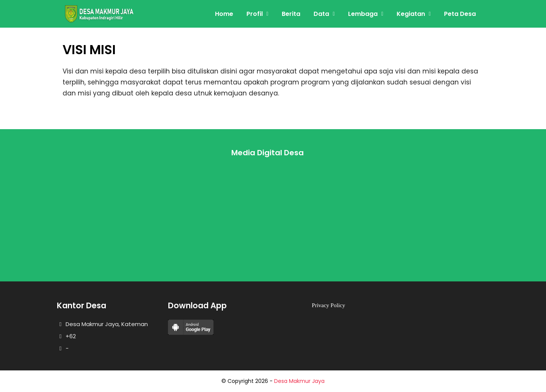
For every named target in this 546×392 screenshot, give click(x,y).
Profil (255, 14)
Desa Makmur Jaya (299, 381)
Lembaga (363, 14)
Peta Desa (460, 14)
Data (321, 14)
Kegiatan (411, 14)
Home (224, 14)
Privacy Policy (328, 305)
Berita (291, 14)
